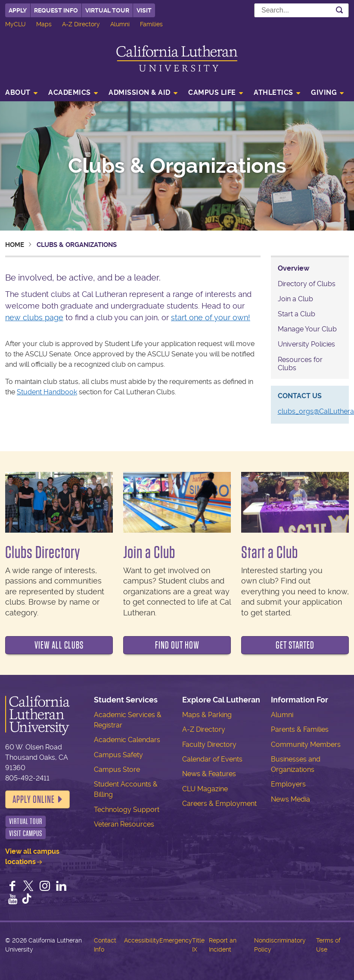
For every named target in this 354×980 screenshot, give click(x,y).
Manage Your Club (307, 329)
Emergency (176, 940)
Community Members (306, 744)
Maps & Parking (207, 715)
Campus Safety (118, 755)
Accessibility (142, 940)
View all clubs (59, 645)
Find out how (177, 645)
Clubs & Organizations (177, 166)
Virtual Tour (107, 10)
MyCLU (16, 24)
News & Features (209, 774)
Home (15, 245)
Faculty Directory (209, 744)
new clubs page (34, 317)
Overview (293, 268)
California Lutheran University (177, 58)
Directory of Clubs (307, 284)
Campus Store (117, 769)
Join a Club (295, 299)
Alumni (120, 24)
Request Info (56, 10)
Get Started (295, 645)
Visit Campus (26, 833)
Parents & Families (300, 729)
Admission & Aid (140, 92)
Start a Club (297, 314)
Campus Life (212, 92)
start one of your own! (211, 317)
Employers (288, 784)
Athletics (273, 92)
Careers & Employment (219, 804)
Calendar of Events (212, 759)
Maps (44, 24)
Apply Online (34, 799)
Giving (324, 92)
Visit (144, 10)
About (18, 92)
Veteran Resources (124, 824)
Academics (70, 92)
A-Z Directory (81, 24)
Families (151, 24)
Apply (18, 10)
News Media (290, 799)
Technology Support (127, 810)
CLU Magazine (205, 789)
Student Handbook (47, 392)
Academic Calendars (127, 740)
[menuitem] (24, 94)
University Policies (306, 344)
